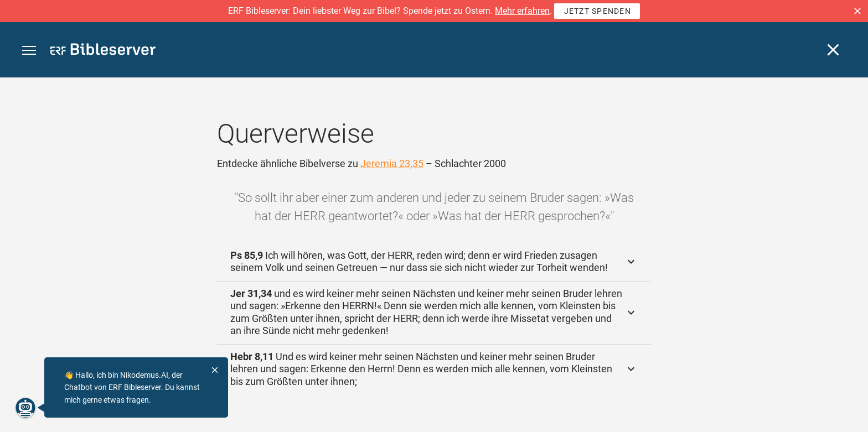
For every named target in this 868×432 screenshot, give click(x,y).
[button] (857, 11)
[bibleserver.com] (103, 51)
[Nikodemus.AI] (25, 408)
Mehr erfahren (522, 11)
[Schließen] (833, 50)
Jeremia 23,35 (392, 163)
